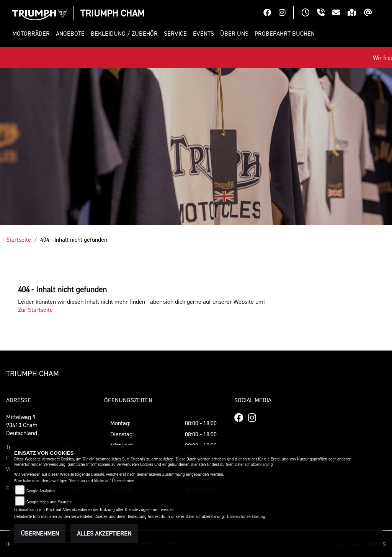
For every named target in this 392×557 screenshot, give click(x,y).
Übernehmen (40, 533)
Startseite (19, 239)
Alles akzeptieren (104, 533)
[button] (33, 34)
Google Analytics (41, 491)
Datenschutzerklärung (254, 464)
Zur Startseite (35, 310)
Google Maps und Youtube (49, 502)
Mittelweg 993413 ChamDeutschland (22, 425)
